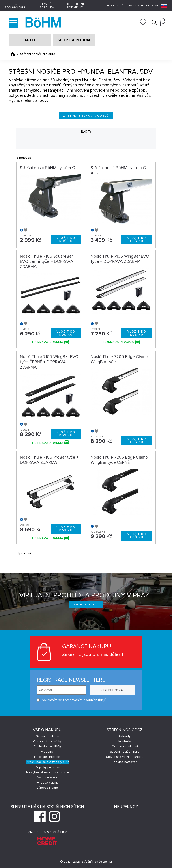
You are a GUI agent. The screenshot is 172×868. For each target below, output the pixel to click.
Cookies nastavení (125, 762)
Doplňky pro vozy (47, 767)
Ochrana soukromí (125, 746)
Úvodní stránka (13, 54)
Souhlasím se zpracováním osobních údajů (71, 700)
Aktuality (125, 736)
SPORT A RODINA (74, 40)
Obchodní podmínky (75, 6)
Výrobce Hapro (47, 788)
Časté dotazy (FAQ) (47, 746)
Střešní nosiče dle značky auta (47, 762)
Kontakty (146, 6)
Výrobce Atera (47, 777)
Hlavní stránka (47, 6)
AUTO (30, 40)
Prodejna (110, 6)
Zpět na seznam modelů (86, 116)
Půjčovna (128, 6)
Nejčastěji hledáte (47, 757)
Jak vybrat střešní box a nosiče (47, 772)
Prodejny (47, 752)
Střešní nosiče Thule (125, 752)
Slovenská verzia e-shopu (125, 757)
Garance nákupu (47, 736)
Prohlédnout (86, 605)
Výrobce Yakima (47, 783)
